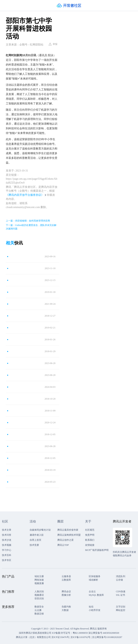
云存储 (119, 580)
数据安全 (39, 607)
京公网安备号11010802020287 (107, 637)
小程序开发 (95, 610)
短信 (91, 607)
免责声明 (90, 535)
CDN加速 (121, 591)
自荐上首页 (35, 540)
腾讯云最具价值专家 (68, 530)
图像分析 (66, 595)
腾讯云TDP (63, 545)
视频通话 (39, 595)
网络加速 (39, 580)
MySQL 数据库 (96, 595)
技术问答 (7, 535)
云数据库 (66, 580)
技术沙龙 (7, 540)
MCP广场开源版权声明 (97, 550)
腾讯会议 (66, 591)
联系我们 (90, 540)
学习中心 (7, 550)
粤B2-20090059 (81, 633)
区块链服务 (95, 576)
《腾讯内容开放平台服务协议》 (25, 195)
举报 (53, 44)
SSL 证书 (120, 595)
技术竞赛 (34, 545)
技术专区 (7, 560)
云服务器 (66, 576)
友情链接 (90, 545)
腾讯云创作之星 (66, 540)
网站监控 (121, 610)
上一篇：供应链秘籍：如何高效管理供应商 (28, 221)
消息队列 (121, 576)
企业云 (92, 591)
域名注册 (39, 576)
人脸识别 (39, 591)
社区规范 (90, 530)
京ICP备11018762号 (80, 637)
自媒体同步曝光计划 (40, 530)
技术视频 (7, 545)
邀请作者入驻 (37, 535)
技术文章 (7, 530)
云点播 (38, 610)
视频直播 (39, 583)
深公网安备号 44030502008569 (104, 633)
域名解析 (93, 580)
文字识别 (121, 607)
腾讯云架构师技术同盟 (69, 535)
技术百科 (7, 555)
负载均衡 (66, 607)
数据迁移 (39, 614)
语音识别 (39, 598)
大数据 (65, 610)
